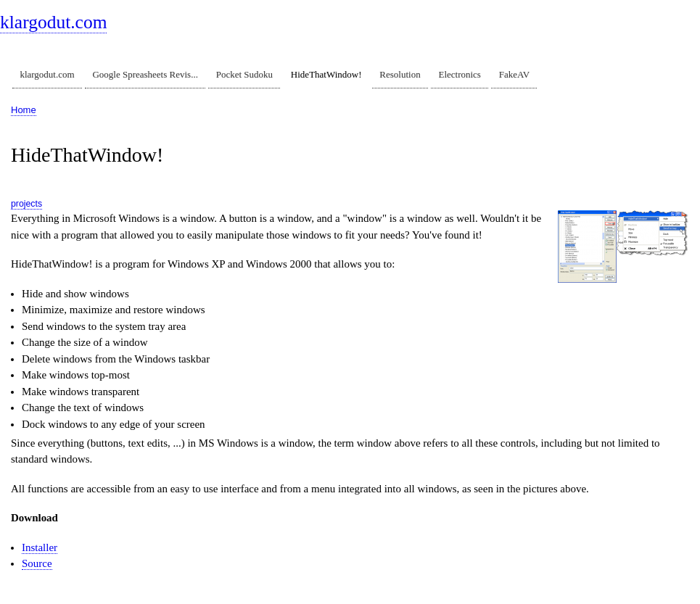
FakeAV (514, 74)
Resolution (400, 74)
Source (37, 563)
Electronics (459, 74)
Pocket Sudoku (244, 74)
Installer (40, 547)
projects (26, 204)
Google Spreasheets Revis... (145, 74)
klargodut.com (53, 22)
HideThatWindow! (326, 74)
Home (24, 110)
